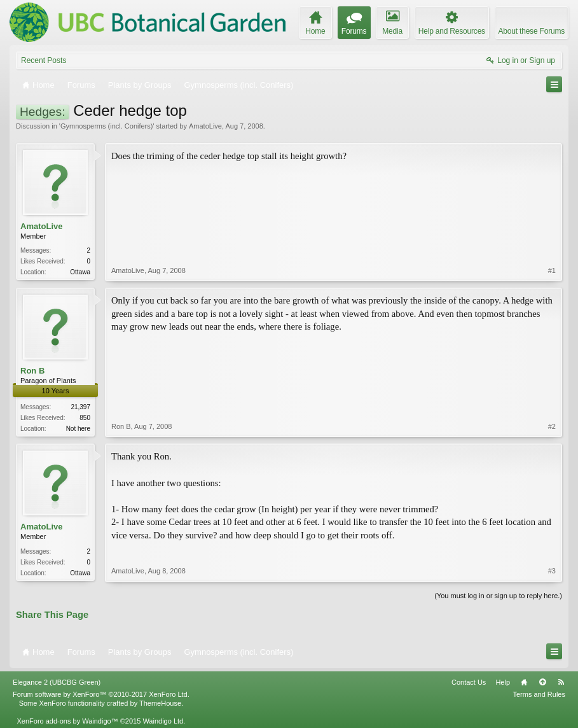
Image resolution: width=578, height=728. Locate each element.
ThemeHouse (160, 703)
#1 (552, 270)
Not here (78, 429)
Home (524, 682)
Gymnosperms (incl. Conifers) (107, 126)
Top (542, 682)
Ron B (32, 371)
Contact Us (469, 682)
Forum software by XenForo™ (101, 694)
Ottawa (80, 272)
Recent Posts (44, 60)
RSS (561, 682)
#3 (552, 571)
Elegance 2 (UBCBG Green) (57, 682)
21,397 (80, 407)
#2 (552, 426)
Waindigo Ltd (163, 721)
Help (503, 682)
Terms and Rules (539, 694)
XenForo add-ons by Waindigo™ (67, 721)
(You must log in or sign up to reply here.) (498, 596)
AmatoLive (205, 126)
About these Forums (532, 31)
